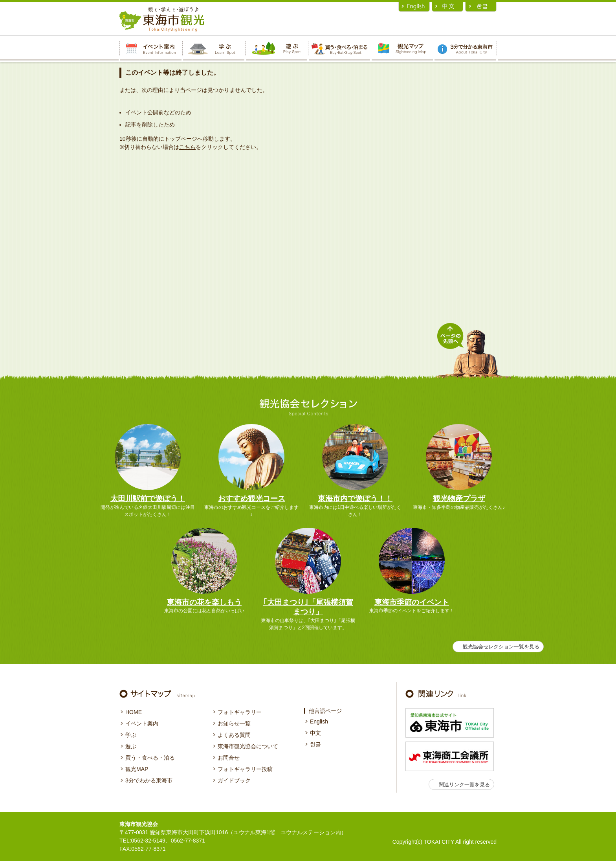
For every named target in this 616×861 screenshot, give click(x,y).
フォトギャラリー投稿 (245, 769)
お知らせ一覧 (234, 723)
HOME (134, 712)
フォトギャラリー (240, 712)
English (319, 721)
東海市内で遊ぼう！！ (355, 498)
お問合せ (229, 758)
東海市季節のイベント (412, 602)
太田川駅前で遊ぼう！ (148, 498)
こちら (187, 147)
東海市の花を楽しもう (204, 602)
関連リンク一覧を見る (464, 785)
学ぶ (131, 735)
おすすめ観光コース (252, 498)
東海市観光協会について (248, 746)
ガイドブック (234, 780)
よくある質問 (234, 735)
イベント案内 (142, 723)
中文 (315, 733)
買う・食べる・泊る (150, 758)
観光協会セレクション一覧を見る (501, 647)
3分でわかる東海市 (149, 780)
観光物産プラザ (459, 498)
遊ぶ (131, 746)
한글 (315, 744)
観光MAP (137, 769)
